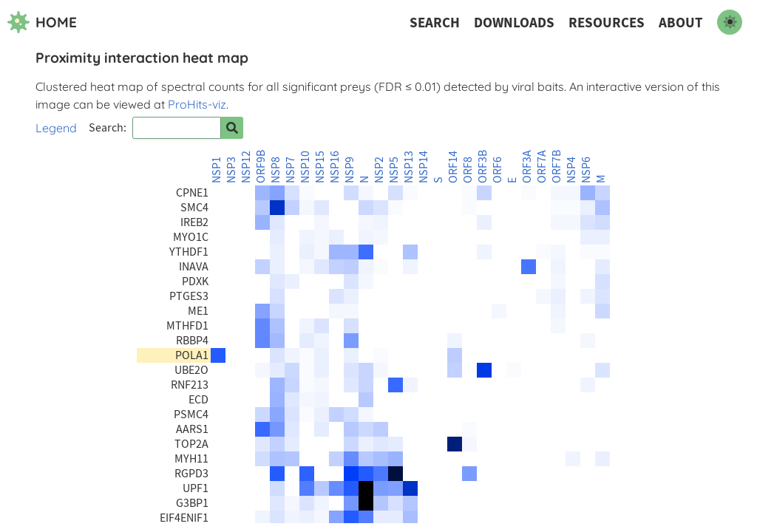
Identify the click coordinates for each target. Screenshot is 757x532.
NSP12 (246, 167)
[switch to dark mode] (730, 22)
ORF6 (498, 170)
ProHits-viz (197, 104)
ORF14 (453, 167)
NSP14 (424, 167)
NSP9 (350, 170)
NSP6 (586, 170)
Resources (607, 23)
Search (435, 23)
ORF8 (468, 170)
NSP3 (231, 170)
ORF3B (483, 167)
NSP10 (305, 167)
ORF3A (527, 167)
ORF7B (557, 167)
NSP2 (379, 170)
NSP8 (276, 170)
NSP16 (335, 167)
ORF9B (261, 167)
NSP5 (394, 170)
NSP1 (217, 170)
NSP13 (409, 167)
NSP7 (291, 170)
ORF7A (542, 167)
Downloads (514, 23)
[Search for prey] (232, 128)
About (681, 23)
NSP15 (320, 167)
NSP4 (571, 170)
